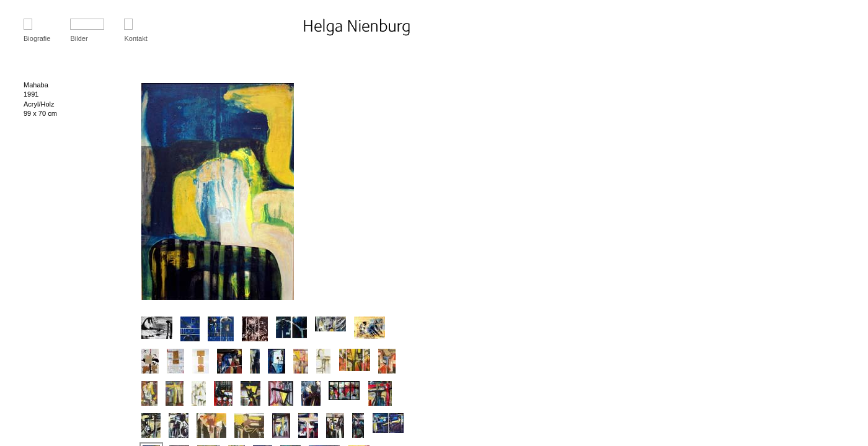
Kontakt (135, 38)
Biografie (37, 38)
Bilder (79, 38)
